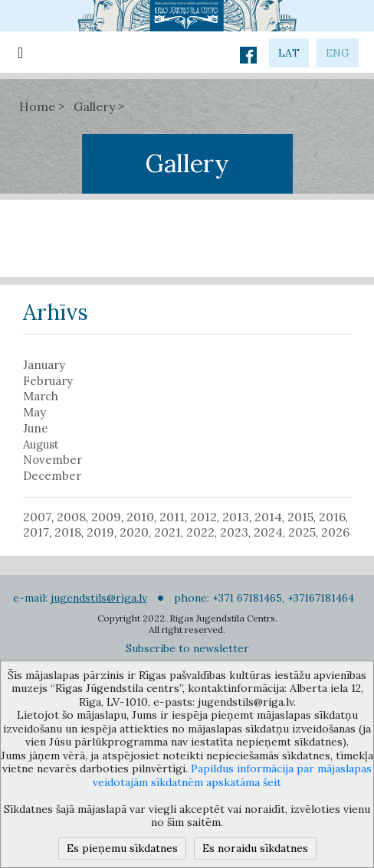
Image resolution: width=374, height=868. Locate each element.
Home (37, 106)
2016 (332, 517)
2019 (100, 532)
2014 (268, 517)
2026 (335, 532)
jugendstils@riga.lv (99, 598)
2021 (167, 532)
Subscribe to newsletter (187, 648)
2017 (36, 532)
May (34, 413)
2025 (302, 532)
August (41, 445)
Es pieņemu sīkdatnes (122, 848)
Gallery (94, 106)
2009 (106, 517)
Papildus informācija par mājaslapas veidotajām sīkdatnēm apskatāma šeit (232, 775)
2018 (68, 532)
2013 (236, 517)
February (48, 381)
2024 (268, 532)
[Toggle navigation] (20, 52)
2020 (134, 532)
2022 (200, 532)
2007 (37, 517)
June (36, 429)
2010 (140, 517)
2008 (71, 517)
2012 (203, 517)
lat (289, 53)
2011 (172, 517)
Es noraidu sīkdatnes (255, 848)
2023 (234, 532)
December (52, 476)
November (52, 460)
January (44, 365)
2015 (300, 517)
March (41, 396)
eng (338, 53)
